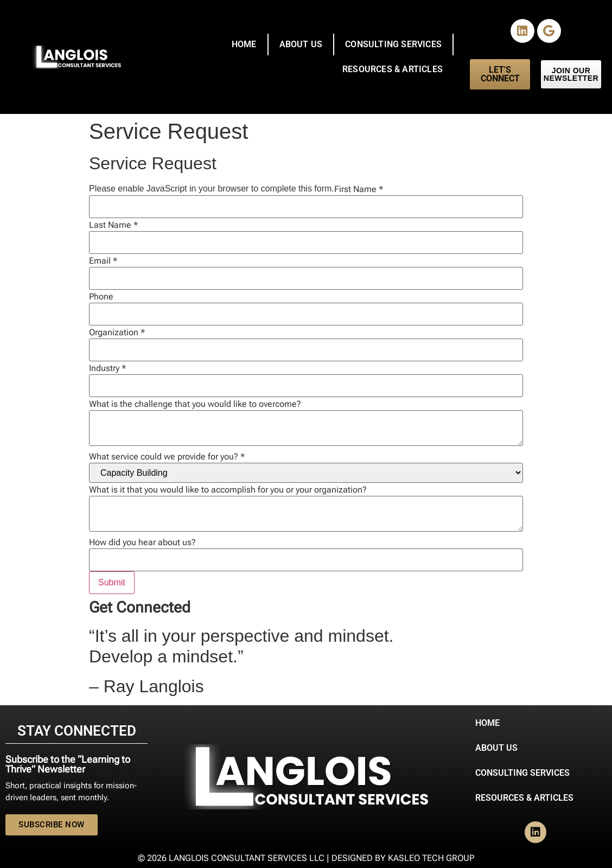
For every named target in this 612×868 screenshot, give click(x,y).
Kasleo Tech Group (431, 858)
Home (244, 44)
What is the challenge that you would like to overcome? (195, 404)
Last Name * (113, 225)
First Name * (359, 189)
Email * (103, 261)
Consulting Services (393, 44)
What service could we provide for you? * (167, 457)
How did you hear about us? (142, 542)
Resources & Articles (393, 69)
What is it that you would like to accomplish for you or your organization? (228, 490)
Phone (101, 297)
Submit (112, 582)
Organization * (117, 333)
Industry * (107, 368)
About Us (301, 44)
